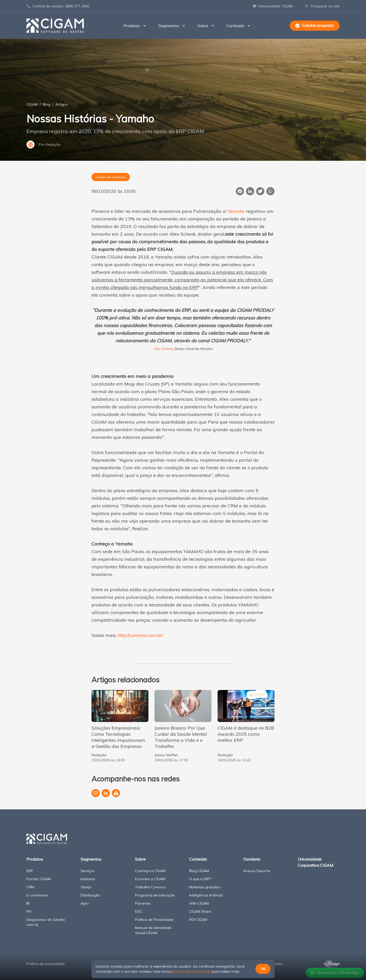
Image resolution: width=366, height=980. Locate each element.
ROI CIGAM (198, 920)
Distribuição (90, 895)
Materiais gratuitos (205, 887)
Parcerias (143, 903)
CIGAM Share (200, 911)
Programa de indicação (155, 895)
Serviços (88, 871)
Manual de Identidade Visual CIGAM (153, 930)
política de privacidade (192, 971)
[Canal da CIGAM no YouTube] (116, 793)
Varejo (86, 887)
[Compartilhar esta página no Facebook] (240, 191)
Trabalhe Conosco (150, 887)
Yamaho (236, 211)
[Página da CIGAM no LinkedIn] (106, 793)
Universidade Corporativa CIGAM (315, 862)
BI (28, 903)
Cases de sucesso (111, 177)
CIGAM (32, 104)
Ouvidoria (252, 859)
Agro (85, 903)
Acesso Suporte (257, 871)
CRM (30, 887)
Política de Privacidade (154, 920)
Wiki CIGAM (199, 903)
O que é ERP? (200, 879)
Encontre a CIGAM (150, 879)
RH (29, 911)
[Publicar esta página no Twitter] (260, 191)
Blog (47, 104)
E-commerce (37, 895)
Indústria (88, 879)
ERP (30, 871)
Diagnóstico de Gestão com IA (46, 922)
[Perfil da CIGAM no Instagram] (96, 793)
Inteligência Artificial (206, 895)
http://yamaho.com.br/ (140, 635)
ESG (138, 911)
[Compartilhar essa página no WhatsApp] (270, 191)
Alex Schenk (163, 349)
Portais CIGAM (39, 879)
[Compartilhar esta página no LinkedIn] (250, 191)
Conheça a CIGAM (150, 871)
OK (263, 969)
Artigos (62, 104)
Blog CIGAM (199, 871)
